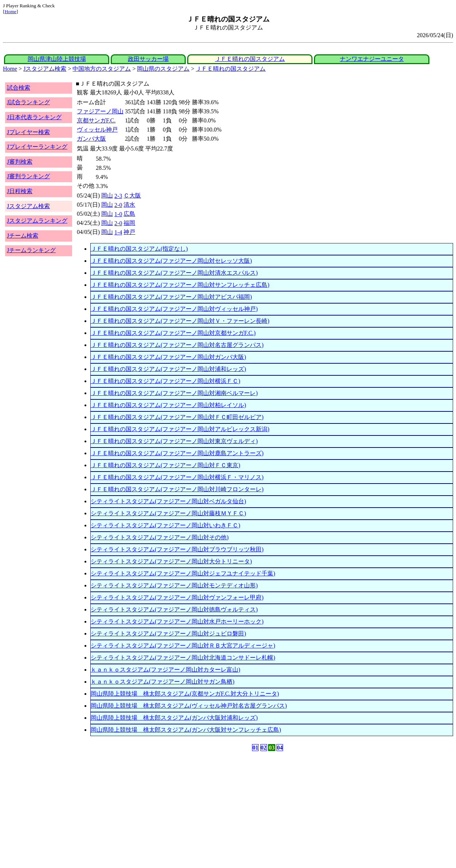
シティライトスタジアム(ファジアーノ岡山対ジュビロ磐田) (168, 634)
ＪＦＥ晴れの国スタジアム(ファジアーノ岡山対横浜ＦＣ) (166, 381)
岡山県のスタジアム (163, 69)
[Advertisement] (193, 810)
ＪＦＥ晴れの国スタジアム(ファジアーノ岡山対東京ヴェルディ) (174, 441)
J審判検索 (20, 162)
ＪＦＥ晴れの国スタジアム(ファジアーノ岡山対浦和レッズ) (168, 369)
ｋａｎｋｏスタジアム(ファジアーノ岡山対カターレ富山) (166, 670)
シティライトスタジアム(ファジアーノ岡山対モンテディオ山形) (174, 585)
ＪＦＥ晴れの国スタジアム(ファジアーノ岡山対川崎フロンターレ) (177, 489)
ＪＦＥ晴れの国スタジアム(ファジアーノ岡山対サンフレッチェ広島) (180, 285)
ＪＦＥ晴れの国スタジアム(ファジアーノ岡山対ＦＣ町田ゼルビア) (177, 417)
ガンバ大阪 (91, 139)
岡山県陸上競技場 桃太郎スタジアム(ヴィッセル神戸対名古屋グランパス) (189, 706)
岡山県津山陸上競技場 (57, 59)
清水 (129, 205)
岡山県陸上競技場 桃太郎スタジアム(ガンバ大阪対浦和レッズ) (174, 718)
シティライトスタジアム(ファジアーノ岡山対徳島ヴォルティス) (174, 609)
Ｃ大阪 (132, 196)
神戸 (129, 232)
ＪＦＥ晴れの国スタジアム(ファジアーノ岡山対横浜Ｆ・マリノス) (177, 477)
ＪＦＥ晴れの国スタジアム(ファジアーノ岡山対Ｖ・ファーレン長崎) (180, 321)
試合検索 (19, 88)
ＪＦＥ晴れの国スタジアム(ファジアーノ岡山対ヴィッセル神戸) (174, 309)
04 (280, 748)
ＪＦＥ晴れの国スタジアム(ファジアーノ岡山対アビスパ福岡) (171, 297)
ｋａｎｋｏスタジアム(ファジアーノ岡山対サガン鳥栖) (163, 682)
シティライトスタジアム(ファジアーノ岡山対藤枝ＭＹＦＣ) (168, 513)
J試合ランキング (28, 102)
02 (264, 748)
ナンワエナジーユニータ (372, 59)
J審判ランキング (28, 176)
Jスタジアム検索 (45, 69)
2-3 (118, 196)
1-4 (118, 232)
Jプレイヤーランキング (37, 147)
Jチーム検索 (23, 236)
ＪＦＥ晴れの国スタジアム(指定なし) (139, 249)
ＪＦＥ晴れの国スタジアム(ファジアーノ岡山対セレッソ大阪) (171, 261)
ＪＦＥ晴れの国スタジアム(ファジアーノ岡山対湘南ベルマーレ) (174, 393)
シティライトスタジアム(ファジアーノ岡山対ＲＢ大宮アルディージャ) (183, 646)
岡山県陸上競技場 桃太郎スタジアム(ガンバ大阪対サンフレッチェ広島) (186, 730)
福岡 (129, 223)
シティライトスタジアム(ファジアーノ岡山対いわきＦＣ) (166, 525)
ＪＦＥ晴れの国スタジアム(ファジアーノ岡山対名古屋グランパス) (177, 345)
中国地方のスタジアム (102, 69)
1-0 (118, 214)
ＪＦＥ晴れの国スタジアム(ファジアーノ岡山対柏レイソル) (168, 405)
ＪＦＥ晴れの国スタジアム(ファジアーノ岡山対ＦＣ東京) (166, 465)
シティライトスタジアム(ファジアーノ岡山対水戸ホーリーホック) (177, 621)
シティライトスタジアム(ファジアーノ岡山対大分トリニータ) (171, 561)
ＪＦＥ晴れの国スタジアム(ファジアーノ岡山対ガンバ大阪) (168, 357)
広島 (129, 214)
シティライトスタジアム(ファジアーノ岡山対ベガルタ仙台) (168, 501)
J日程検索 (20, 191)
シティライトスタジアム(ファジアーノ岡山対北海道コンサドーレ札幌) (183, 658)
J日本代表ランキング (34, 117)
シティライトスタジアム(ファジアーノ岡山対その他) (160, 537)
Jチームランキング (31, 250)
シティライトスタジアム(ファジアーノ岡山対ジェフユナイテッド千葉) (183, 573)
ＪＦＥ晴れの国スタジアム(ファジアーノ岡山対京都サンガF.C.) (173, 333)
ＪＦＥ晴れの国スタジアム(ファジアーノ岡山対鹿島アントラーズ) (177, 453)
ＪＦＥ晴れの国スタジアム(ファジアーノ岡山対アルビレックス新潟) (180, 429)
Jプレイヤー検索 (28, 132)
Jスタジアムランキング (37, 221)
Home (10, 11)
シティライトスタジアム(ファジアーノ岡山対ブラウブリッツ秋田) (177, 549)
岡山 (107, 196)
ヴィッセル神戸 (97, 130)
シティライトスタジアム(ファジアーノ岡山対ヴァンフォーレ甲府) (177, 597)
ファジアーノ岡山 (100, 111)
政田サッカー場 (148, 59)
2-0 (118, 205)
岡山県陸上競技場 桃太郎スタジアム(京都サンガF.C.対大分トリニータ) (185, 694)
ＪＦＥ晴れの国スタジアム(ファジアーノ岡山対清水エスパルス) (174, 273)
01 (255, 748)
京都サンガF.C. (96, 120)
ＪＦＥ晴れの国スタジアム (250, 59)
